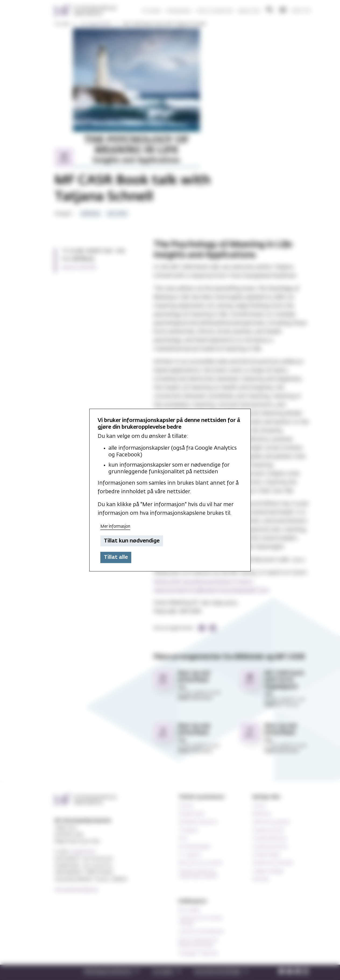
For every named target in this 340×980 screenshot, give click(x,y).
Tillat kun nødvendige (132, 541)
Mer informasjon (115, 526)
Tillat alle (116, 557)
